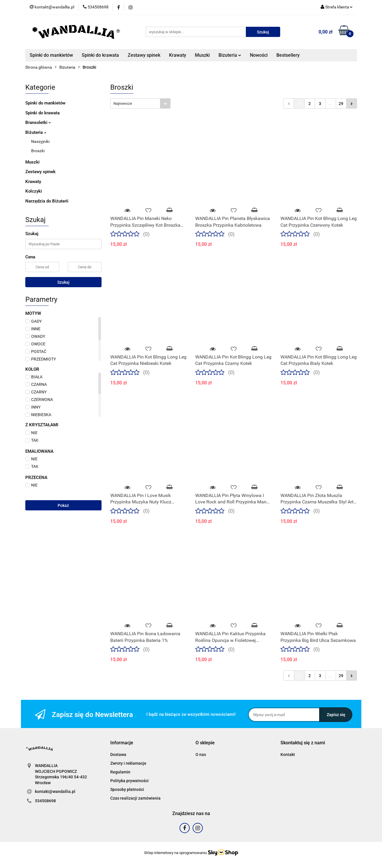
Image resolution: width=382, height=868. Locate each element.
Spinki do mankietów (51, 55)
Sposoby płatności (127, 789)
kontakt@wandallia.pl (55, 791)
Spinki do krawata (100, 55)
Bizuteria (230, 55)
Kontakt (288, 755)
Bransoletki (38, 123)
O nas (201, 755)
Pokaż (63, 505)
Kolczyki (34, 191)
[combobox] (140, 103)
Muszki (202, 55)
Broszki (38, 151)
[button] (122, 743)
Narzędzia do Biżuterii (47, 201)
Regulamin (120, 772)
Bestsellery (288, 55)
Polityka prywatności (129, 781)
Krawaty (178, 55)
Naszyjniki (40, 141)
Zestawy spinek (144, 55)
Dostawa (118, 755)
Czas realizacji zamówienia (135, 798)
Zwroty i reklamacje (128, 763)
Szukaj (63, 282)
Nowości (259, 55)
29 (341, 104)
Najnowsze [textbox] (123, 103)
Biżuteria (36, 132)
